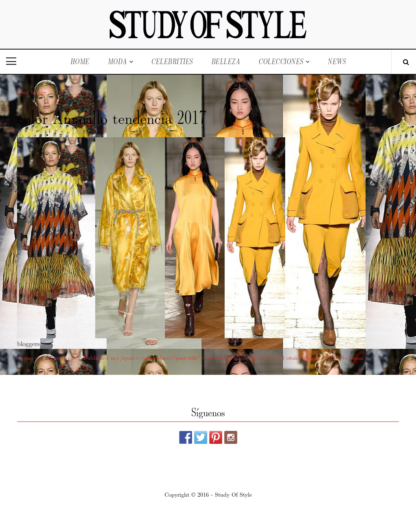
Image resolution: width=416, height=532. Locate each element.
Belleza (226, 62)
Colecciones (281, 62)
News (337, 62)
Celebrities (172, 62)
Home (80, 62)
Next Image (31, 92)
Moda (117, 62)
